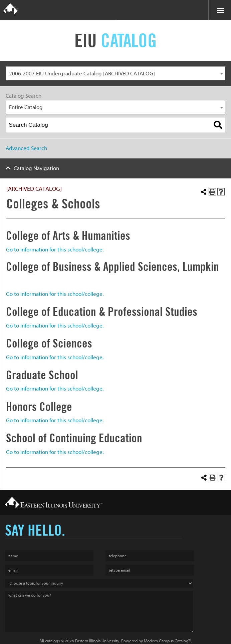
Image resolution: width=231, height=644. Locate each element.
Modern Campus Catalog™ (167, 641)
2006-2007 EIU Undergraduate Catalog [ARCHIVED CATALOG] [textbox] (82, 74)
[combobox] (115, 74)
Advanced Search (26, 148)
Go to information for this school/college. (55, 250)
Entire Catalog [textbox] (26, 107)
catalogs (52, 641)
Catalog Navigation (36, 168)
